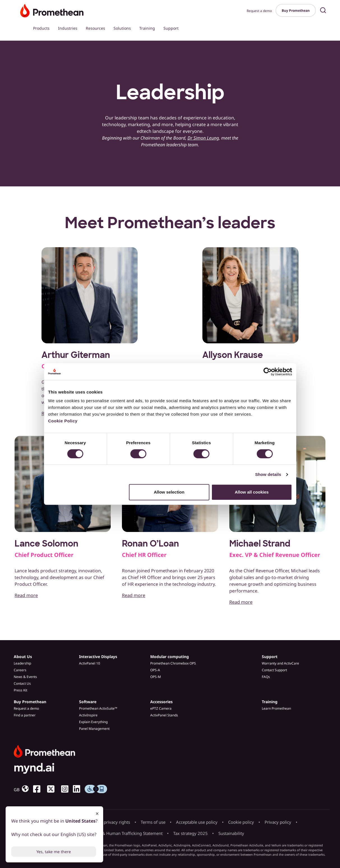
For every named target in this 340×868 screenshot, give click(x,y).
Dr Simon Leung (203, 138)
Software (88, 702)
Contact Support (274, 670)
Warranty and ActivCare (280, 663)
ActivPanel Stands (164, 715)
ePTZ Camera (161, 708)
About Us (23, 657)
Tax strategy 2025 (190, 833)
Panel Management (94, 729)
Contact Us (22, 683)
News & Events (25, 677)
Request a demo (259, 11)
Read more (26, 595)
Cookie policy (241, 822)
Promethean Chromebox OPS (173, 663)
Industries (68, 28)
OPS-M (156, 677)
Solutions (122, 28)
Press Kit (20, 690)
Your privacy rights (112, 822)
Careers (20, 670)
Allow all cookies (252, 492)
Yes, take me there (54, 852)
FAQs (266, 677)
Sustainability (231, 833)
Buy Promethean (296, 11)
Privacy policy (278, 822)
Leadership (22, 663)
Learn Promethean (276, 708)
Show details (268, 474)
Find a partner (25, 715)
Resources (95, 28)
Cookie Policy (63, 421)
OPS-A (155, 670)
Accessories (161, 702)
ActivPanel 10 (90, 663)
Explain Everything (93, 722)
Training (147, 28)
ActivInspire (88, 715)
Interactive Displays (98, 657)
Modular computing (170, 657)
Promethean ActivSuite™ (98, 708)
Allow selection (169, 492)
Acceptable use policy (197, 822)
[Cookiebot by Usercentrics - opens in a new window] (268, 372)
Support (171, 28)
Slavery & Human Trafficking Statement (125, 833)
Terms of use (153, 822)
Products (41, 28)
